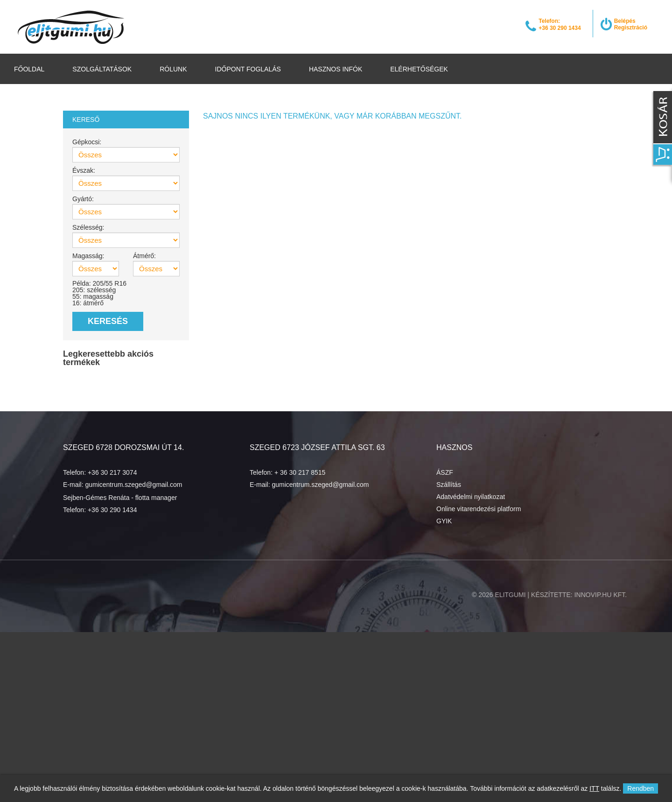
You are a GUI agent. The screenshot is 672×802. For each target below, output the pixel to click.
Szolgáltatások (102, 69)
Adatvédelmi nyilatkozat (471, 497)
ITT (594, 788)
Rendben (640, 788)
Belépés (625, 21)
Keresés (108, 321)
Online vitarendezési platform (479, 509)
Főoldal (29, 69)
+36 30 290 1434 (112, 510)
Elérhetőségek (419, 69)
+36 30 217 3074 (112, 472)
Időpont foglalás (248, 69)
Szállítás (449, 485)
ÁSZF (445, 472)
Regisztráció (631, 28)
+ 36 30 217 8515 (300, 472)
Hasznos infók (336, 69)
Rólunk (173, 69)
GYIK (444, 521)
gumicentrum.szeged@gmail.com (133, 485)
